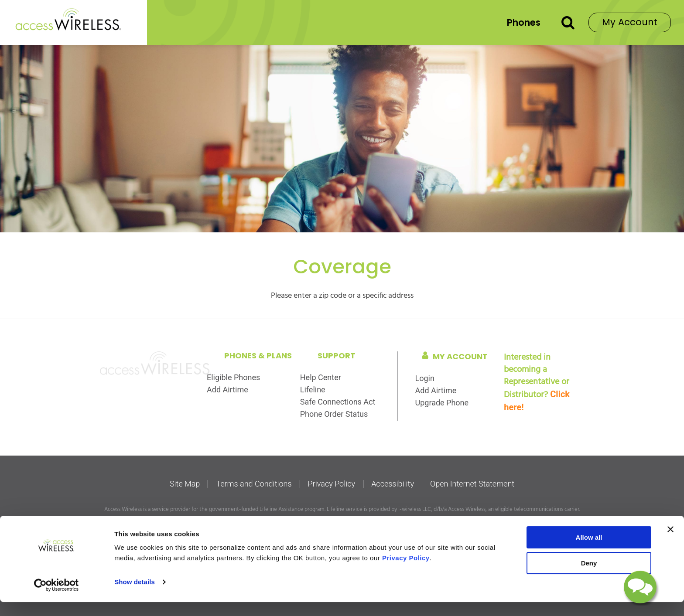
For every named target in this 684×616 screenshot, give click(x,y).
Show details (135, 596)
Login (425, 378)
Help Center (321, 377)
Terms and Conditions (254, 484)
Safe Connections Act (338, 402)
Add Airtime (227, 390)
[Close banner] (670, 543)
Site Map (185, 484)
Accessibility (393, 484)
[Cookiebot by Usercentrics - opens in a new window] (56, 599)
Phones (524, 22)
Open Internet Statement (472, 484)
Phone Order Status (334, 414)
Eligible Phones (233, 377)
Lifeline (313, 390)
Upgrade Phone (442, 403)
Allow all (589, 551)
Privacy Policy (332, 484)
